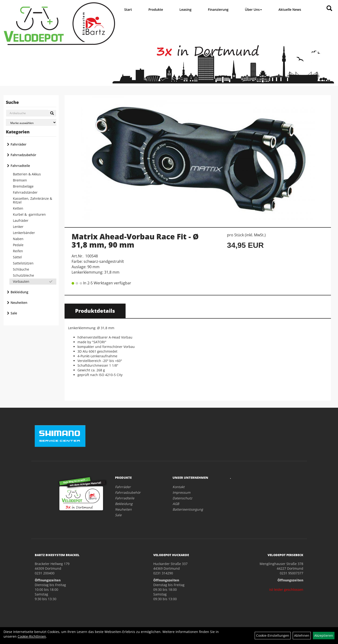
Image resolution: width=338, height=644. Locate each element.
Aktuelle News (290, 9)
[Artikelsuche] (329, 9)
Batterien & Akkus (27, 174)
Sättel (17, 257)
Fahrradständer (25, 192)
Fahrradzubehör (23, 155)
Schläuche (21, 269)
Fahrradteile (20, 166)
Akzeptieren (324, 635)
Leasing (186, 9)
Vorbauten (21, 281)
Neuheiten (19, 303)
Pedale (18, 245)
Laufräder (21, 220)
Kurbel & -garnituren (29, 214)
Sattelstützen (23, 263)
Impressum (181, 492)
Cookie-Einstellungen (273, 635)
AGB (176, 504)
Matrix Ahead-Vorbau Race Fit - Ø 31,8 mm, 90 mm (135, 241)
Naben (18, 239)
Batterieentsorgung (188, 509)
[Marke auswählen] (31, 122)
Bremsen (20, 180)
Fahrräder (19, 144)
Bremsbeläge (23, 186)
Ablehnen (302, 635)
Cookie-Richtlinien (32, 636)
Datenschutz (182, 498)
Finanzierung (218, 9)
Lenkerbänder (24, 233)
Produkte (156, 9)
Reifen (18, 251)
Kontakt (179, 487)
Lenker (18, 227)
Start (128, 9)
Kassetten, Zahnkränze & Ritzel (33, 200)
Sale (14, 313)
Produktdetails (95, 311)
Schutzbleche (23, 275)
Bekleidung (19, 292)
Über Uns (253, 9)
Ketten (18, 208)
